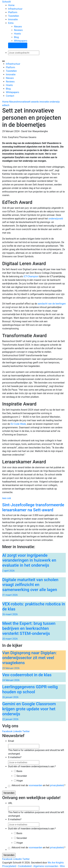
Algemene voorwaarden (46, 866)
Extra (11, 23)
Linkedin (17, 731)
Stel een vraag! (18, 45)
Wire (62, 866)
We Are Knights (56, 863)
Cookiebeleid (25, 866)
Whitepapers (21, 41)
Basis (19, 771)
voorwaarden (35, 785)
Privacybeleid (9, 866)
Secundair (22, 776)
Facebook (7, 731)
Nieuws (18, 27)
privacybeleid (57, 785)
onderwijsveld (56, 219)
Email (11, 741)
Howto (17, 34)
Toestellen (13, 16)
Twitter (26, 731)
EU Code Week (18, 424)
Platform (13, 12)
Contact (10, 96)
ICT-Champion (31, 276)
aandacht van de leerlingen (52, 304)
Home (11, 5)
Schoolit (6, 2)
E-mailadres (15, 757)
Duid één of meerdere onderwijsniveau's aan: (32, 766)
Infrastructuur (15, 9)
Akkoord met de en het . (38, 785)
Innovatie (13, 19)
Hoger (20, 781)
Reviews (18, 30)
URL (10, 803)
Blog (16, 37)
